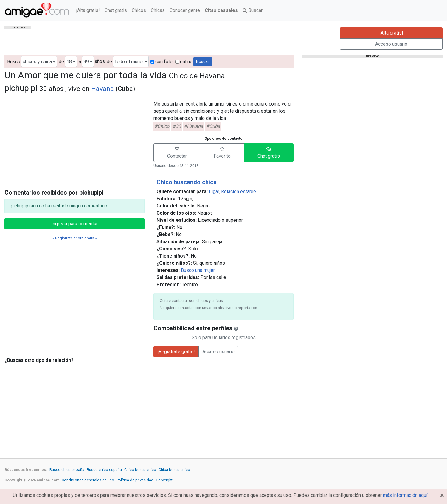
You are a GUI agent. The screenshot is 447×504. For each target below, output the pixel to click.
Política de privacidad (135, 480)
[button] (177, 153)
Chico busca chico (140, 470)
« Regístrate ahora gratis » (75, 238)
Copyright (164, 480)
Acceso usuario (391, 44)
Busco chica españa (67, 470)
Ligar (214, 191)
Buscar (253, 10)
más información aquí (405, 495)
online (184, 62)
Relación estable (239, 191)
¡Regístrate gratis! (176, 352)
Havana (103, 89)
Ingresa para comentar (74, 224)
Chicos (139, 10)
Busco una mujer (198, 270)
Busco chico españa (104, 470)
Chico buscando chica (187, 182)
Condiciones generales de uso (88, 480)
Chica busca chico (174, 470)
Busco (14, 62)
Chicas (158, 10)
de (61, 62)
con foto (162, 62)
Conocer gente (185, 10)
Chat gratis (116, 10)
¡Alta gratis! (88, 10)
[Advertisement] (74, 137)
